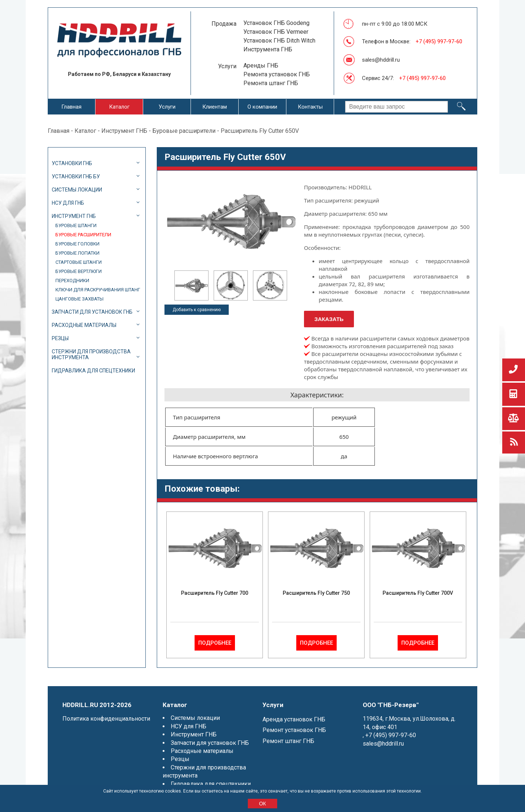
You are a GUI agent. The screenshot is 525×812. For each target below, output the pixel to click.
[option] (191, 285)
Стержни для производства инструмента (91, 354)
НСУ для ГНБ (68, 203)
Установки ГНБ (72, 163)
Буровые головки (77, 244)
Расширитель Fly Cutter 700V (418, 593)
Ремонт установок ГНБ (294, 730)
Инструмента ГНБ (268, 49)
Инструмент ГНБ (124, 131)
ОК (262, 804)
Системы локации (77, 190)
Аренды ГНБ (261, 65)
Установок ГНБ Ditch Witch (279, 41)
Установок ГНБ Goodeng (276, 23)
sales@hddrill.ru (381, 60)
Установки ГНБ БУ (76, 176)
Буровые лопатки (77, 253)
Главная (71, 107)
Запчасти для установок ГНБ (92, 312)
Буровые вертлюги (79, 271)
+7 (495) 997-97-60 (439, 41)
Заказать (329, 319)
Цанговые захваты (79, 299)
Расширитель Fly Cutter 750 (316, 593)
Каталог (119, 107)
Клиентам (215, 107)
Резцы (60, 338)
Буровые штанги (76, 225)
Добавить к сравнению (197, 310)
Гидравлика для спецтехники (93, 371)
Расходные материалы (84, 325)
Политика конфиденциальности (106, 719)
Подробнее (215, 643)
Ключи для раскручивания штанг (98, 290)
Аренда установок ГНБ (294, 719)
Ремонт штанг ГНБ (288, 741)
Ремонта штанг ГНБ (271, 83)
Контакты (310, 107)
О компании (262, 107)
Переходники (72, 281)
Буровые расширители (184, 131)
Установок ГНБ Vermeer (276, 32)
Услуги (167, 107)
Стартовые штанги (79, 262)
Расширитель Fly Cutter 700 (215, 593)
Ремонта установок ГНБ (277, 74)
